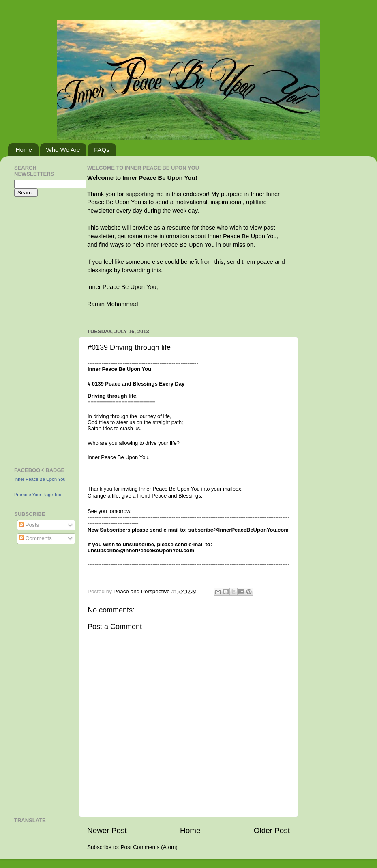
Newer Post (107, 830)
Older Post (272, 830)
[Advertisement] (39, 331)
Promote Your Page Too (38, 495)
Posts (29, 525)
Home (24, 150)
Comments (35, 538)
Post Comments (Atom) (149, 847)
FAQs (102, 150)
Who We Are (63, 150)
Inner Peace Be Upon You (40, 479)
